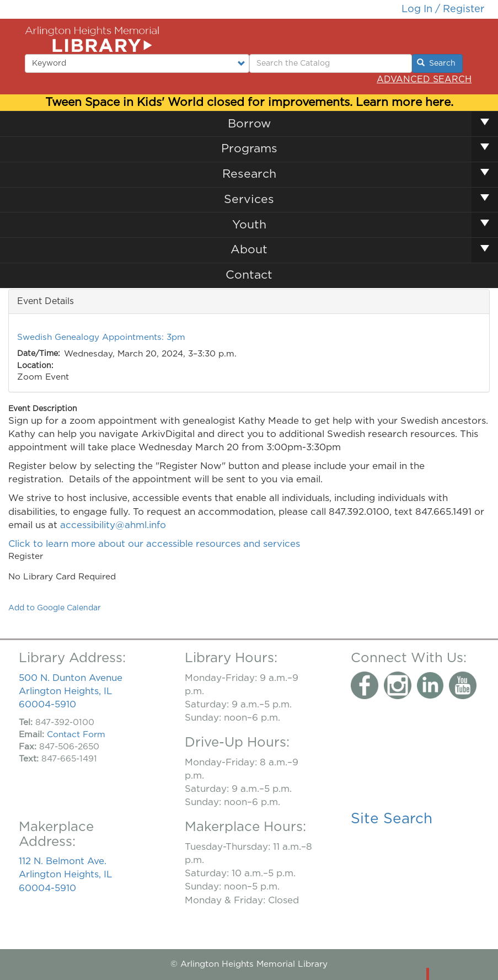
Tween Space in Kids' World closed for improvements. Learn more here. (249, 102)
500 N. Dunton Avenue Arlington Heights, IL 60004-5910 (71, 691)
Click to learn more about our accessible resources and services (156, 544)
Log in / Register (443, 9)
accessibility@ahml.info (113, 525)
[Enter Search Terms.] (331, 63)
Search (436, 63)
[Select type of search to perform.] (137, 63)
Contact (249, 275)
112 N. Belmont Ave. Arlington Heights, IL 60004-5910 (65, 874)
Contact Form (76, 735)
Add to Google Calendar (55, 608)
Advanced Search (424, 79)
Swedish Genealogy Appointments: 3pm (101, 337)
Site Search (392, 819)
